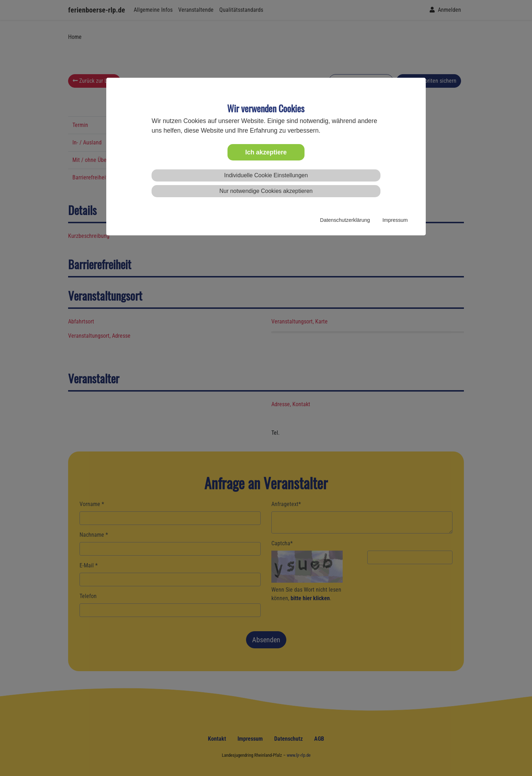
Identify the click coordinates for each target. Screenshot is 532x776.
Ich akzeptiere (266, 152)
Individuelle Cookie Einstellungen (266, 175)
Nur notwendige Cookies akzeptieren (266, 191)
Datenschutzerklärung (345, 220)
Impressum (395, 220)
